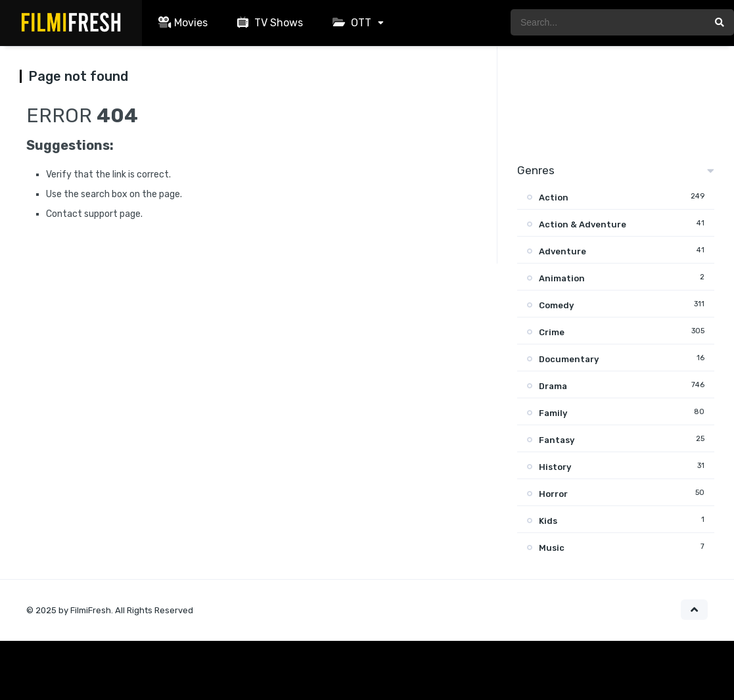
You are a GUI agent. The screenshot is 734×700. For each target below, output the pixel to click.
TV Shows (268, 23)
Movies (181, 23)
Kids (548, 521)
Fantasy (557, 440)
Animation (562, 278)
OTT (350, 23)
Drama (553, 386)
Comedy (556, 305)
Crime (552, 332)
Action (554, 198)
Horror (553, 494)
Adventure (562, 251)
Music (552, 548)
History (555, 467)
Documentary (569, 359)
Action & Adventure (583, 224)
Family (553, 413)
